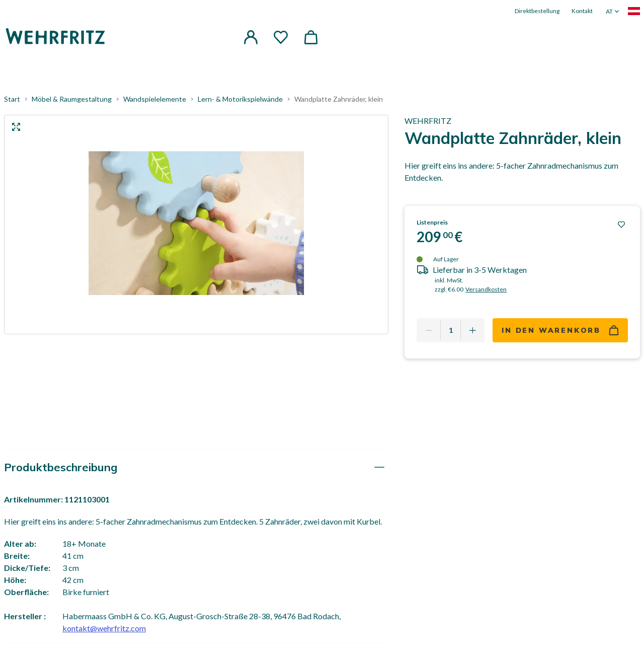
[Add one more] (472, 330)
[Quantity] (451, 330)
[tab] (196, 467)
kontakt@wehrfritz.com (104, 628)
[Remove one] (429, 330)
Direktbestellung (537, 11)
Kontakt (582, 11)
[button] (251, 37)
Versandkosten (486, 289)
